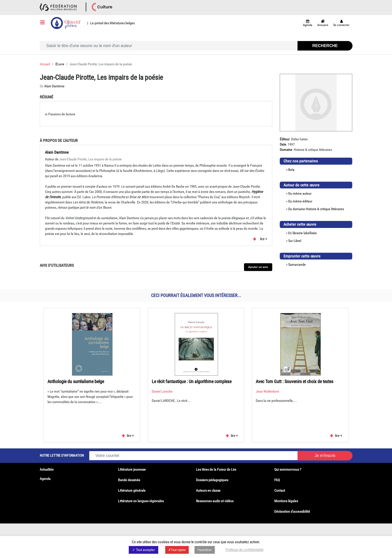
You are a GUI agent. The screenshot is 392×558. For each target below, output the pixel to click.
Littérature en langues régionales (141, 501)
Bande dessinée (129, 480)
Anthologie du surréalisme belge (76, 381)
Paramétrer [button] (205, 550)
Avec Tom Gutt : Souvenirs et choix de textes (294, 381)
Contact (280, 490)
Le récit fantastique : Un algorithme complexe (192, 381)
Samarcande (297, 264)
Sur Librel (295, 241)
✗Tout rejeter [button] (177, 550)
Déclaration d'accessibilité (292, 511)
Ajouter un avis (258, 267)
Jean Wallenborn (267, 391)
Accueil (45, 64)
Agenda (45, 479)
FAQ (277, 480)
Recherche (325, 46)
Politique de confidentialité (244, 550)
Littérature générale (132, 490)
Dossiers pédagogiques (212, 480)
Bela (291, 170)
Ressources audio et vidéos (215, 501)
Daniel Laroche (162, 391)
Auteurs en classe (208, 490)
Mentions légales (286, 501)
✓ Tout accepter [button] (143, 550)
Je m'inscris (325, 456)
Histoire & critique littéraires (325, 209)
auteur (307, 193)
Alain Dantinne (54, 86)
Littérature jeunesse (132, 469)
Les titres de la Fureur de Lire (216, 469)
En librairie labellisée (302, 233)
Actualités (47, 469)
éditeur (307, 201)
